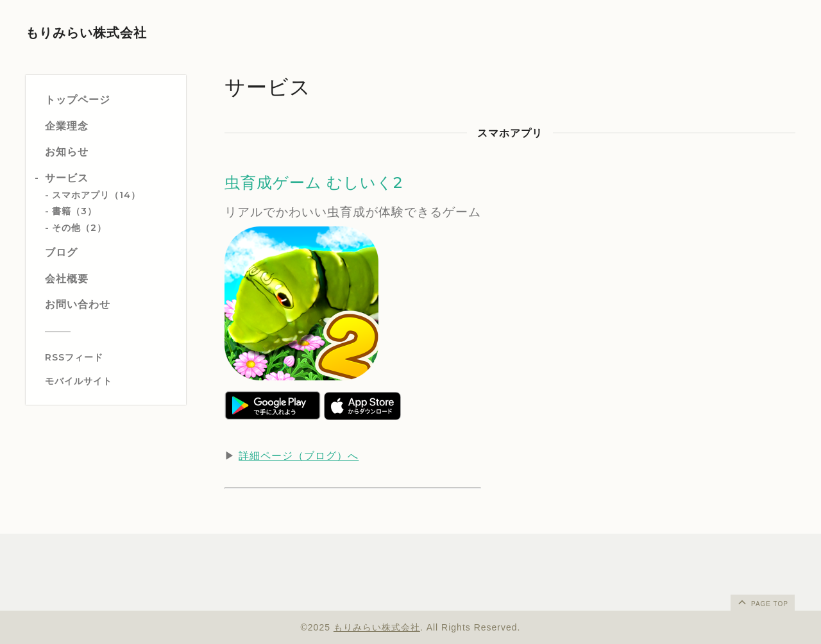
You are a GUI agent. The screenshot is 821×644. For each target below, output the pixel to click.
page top (762, 602)
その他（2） (79, 228)
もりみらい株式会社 (86, 33)
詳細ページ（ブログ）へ (299, 456)
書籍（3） (74, 211)
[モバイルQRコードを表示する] (111, 381)
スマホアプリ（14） (96, 195)
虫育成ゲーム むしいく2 (314, 182)
